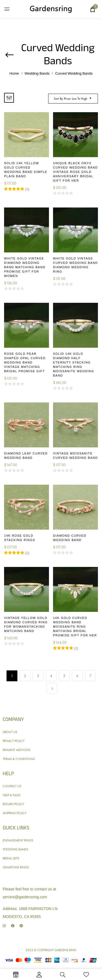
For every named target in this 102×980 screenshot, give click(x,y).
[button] (92, 9)
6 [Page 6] (77, 676)
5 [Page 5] (64, 676)
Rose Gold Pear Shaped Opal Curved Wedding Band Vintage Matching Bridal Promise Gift (25, 362)
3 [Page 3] (38, 676)
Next (52, 688)
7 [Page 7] (90, 676)
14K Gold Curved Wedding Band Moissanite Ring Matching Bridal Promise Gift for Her (75, 627)
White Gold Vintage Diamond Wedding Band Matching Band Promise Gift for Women (25, 267)
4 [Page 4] (51, 676)
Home (14, 73)
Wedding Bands (37, 73)
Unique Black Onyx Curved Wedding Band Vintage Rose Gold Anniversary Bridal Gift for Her (75, 172)
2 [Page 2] (25, 676)
